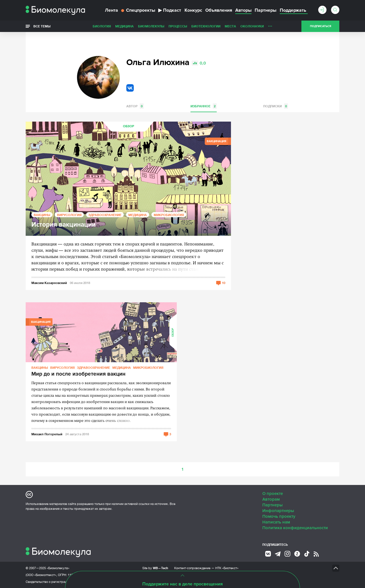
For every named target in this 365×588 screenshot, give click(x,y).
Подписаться (321, 26)
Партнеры (265, 10)
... (270, 25)
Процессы (178, 26)
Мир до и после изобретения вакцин (78, 374)
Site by (155, 568)
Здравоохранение (105, 215)
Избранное (204, 106)
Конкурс (193, 10)
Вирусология (69, 215)
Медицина (124, 26)
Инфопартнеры (278, 511)
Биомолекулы (151, 26)
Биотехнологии (206, 26)
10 (224, 283)
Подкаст (170, 10)
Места (230, 26)
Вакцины (42, 215)
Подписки (276, 106)
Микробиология (169, 215)
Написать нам (276, 522)
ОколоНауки (252, 26)
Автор (135, 106)
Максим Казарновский (49, 283)
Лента (111, 10)
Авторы (243, 10)
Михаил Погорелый (47, 434)
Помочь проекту (279, 516)
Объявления (219, 10)
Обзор (128, 126)
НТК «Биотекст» (227, 568)
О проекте (273, 494)
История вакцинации (63, 225)
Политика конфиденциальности (295, 528)
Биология (102, 26)
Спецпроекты (138, 10)
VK (130, 88)
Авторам (271, 499)
